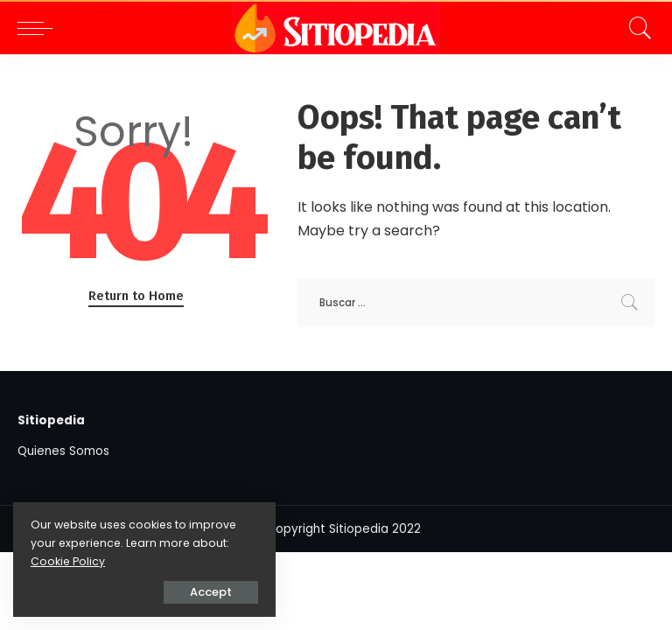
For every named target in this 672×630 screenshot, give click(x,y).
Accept (211, 592)
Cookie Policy (68, 561)
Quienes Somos (63, 451)
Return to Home (136, 296)
